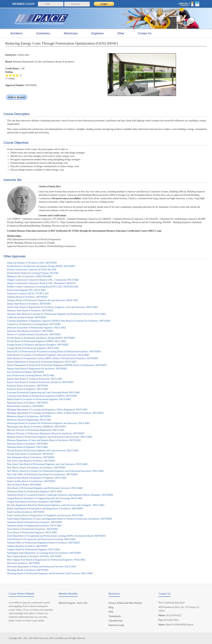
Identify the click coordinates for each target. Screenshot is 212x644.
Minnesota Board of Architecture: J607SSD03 (29, 416)
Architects (16, 33)
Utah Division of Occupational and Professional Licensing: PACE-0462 (41, 539)
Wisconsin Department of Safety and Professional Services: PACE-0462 (41, 567)
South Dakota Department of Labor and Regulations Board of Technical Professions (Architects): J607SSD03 (59, 519)
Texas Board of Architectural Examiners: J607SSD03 (33, 529)
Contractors (43, 33)
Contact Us (145, 33)
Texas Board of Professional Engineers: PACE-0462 (32, 532)
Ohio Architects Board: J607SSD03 (24, 485)
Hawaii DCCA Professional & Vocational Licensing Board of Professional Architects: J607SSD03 (54, 352)
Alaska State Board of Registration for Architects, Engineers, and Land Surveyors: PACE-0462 (52, 307)
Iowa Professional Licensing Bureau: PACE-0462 (31, 375)
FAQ (111, 612)
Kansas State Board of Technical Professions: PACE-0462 (35, 379)
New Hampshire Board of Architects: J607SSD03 (31, 457)
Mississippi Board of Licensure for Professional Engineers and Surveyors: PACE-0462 (48, 423)
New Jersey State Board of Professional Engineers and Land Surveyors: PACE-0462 (47, 464)
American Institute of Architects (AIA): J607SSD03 (32, 263)
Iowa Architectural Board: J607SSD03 (25, 372)
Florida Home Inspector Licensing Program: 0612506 (33, 273)
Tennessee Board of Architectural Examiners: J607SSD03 (35, 522)
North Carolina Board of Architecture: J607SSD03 (31, 481)
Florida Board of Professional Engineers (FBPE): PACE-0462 (37, 341)
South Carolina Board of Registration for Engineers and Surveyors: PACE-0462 (45, 515)
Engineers (98, 33)
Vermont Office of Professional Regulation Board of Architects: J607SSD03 (43, 543)
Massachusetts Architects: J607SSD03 (25, 406)
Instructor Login (116, 625)
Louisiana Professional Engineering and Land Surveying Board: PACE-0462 (44, 392)
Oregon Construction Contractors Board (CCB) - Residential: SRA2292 (41, 283)
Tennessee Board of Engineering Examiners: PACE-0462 (34, 526)
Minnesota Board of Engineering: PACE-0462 (29, 420)
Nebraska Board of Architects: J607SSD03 (27, 444)
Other (121, 33)
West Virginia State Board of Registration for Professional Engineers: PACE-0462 (46, 560)
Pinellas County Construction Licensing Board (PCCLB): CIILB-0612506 (43, 287)
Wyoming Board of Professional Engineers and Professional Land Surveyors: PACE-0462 (50, 573)
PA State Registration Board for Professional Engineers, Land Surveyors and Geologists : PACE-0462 (56, 505)
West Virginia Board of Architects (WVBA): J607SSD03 (34, 556)
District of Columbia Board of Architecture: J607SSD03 (34, 334)
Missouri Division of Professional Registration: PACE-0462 (36, 430)
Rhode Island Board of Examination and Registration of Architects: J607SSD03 (45, 509)
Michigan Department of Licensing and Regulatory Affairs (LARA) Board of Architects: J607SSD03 (55, 413)
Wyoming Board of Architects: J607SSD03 (28, 570)
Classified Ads (115, 621)
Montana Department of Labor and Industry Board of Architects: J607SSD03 (44, 440)
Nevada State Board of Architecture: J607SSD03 (30, 454)
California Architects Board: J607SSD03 (26, 317)
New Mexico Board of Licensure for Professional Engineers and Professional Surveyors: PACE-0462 (55, 471)
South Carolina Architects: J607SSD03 (26, 512)
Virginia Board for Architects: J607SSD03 (27, 546)
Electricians (71, 33)
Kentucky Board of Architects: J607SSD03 (28, 386)
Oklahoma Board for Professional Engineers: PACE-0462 (35, 491)
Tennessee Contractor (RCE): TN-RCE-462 (28, 293)
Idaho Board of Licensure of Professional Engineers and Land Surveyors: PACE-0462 (48, 355)
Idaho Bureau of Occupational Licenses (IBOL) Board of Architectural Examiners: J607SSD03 (52, 358)
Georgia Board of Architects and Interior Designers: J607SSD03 (38, 345)
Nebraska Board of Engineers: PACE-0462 (27, 447)
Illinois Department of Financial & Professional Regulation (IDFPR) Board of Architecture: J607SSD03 (57, 365)
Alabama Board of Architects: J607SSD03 (27, 297)
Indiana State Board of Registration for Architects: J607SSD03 (37, 369)
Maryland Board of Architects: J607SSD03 (28, 403)
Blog (111, 607)
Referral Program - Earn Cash (73, 603)
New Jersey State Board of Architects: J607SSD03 (31, 461)
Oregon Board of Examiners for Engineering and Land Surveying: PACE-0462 (45, 498)
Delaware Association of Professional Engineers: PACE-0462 (36, 328)
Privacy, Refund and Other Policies (125, 603)
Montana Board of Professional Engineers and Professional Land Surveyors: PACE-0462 (50, 437)
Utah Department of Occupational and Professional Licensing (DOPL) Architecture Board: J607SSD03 (56, 536)
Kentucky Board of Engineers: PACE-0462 (28, 389)
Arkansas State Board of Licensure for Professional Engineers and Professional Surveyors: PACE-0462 (56, 314)
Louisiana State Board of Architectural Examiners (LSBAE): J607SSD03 (42, 396)
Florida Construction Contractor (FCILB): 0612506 (32, 270)
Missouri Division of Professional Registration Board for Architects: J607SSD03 (46, 433)
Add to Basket (17, 97)
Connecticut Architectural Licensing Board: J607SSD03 (34, 324)
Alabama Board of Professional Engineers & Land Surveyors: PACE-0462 (43, 300)
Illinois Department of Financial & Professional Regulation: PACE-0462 (42, 362)
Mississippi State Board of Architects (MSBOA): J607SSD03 (36, 427)
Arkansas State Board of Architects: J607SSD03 (30, 311)
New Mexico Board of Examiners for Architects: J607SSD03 (36, 468)
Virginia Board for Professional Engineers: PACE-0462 (33, 550)
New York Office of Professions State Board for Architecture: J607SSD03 (42, 474)
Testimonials (115, 616)
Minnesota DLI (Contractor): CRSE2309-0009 (29, 276)
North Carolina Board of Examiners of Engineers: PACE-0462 (37, 478)
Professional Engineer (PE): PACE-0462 (26, 290)
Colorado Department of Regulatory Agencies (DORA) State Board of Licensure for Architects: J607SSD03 (59, 321)
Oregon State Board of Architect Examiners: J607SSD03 (34, 502)
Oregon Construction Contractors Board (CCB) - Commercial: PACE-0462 (43, 280)
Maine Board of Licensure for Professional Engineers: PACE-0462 (39, 399)
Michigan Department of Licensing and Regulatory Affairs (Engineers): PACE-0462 (47, 410)
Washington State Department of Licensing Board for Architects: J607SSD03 (44, 553)
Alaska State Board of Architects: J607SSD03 (29, 304)
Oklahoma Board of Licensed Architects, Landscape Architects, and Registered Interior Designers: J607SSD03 (60, 495)
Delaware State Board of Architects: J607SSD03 (30, 331)
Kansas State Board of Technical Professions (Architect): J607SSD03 (40, 382)
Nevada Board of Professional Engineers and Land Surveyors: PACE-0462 (43, 451)
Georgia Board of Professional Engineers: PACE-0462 (33, 348)
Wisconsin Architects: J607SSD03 (23, 563)
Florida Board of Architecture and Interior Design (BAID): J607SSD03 (41, 266)
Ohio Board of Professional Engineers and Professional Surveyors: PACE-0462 (45, 488)
